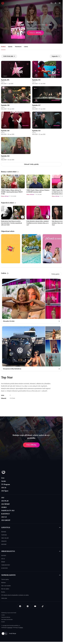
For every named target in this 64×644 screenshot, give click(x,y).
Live (3, 478)
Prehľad (3, 47)
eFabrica (21, 628)
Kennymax (10, 628)
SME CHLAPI (5, 538)
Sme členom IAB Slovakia (7, 619)
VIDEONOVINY (6, 565)
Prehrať (31, 445)
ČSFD (30, 25)
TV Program (6, 484)
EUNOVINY (5, 568)
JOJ (3, 498)
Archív (4, 481)
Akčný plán (4, 598)
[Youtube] (35, 606)
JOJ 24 (4, 488)
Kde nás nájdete (5, 589)
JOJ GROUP (6, 520)
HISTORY (4, 544)
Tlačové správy (5, 579)
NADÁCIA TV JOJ (8, 511)
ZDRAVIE (4, 541)
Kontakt (3, 622)
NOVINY (4, 556)
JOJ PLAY (5, 501)
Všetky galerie (55, 274)
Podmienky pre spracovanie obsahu (9, 613)
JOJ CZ (4, 517)
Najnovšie (56, 56)
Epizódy (10, 47)
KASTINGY (6, 514)
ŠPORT (3, 562)
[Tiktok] (43, 606)
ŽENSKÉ (4, 532)
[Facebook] (20, 606)
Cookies (3, 615)
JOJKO (4, 507)
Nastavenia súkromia (6, 617)
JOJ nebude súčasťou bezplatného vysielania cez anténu (15, 595)
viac (42, 28)
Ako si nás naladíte (6, 586)
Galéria (26, 47)
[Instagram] (28, 606)
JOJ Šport (5, 491)
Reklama (3, 583)
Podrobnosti (18, 47)
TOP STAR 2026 (9, 56)
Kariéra (3, 592)
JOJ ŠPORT (6, 504)
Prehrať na (35, 33)
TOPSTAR (4, 535)
